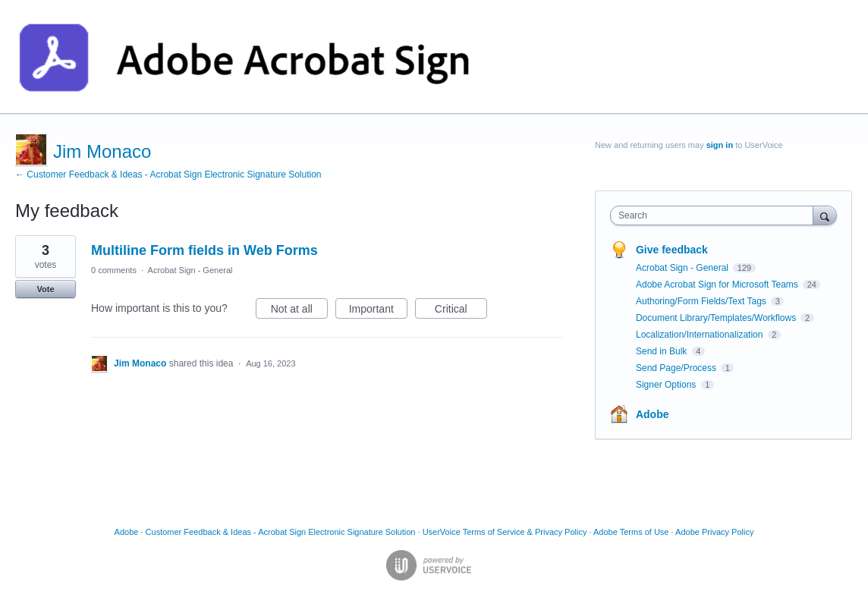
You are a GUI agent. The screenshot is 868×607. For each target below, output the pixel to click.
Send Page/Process (677, 368)
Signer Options (667, 385)
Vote (45, 289)
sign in (720, 145)
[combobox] (715, 215)
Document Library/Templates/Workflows (717, 318)
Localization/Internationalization (701, 335)
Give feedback (672, 250)
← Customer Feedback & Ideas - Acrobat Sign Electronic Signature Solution (168, 175)
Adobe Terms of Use (631, 532)
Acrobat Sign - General (190, 270)
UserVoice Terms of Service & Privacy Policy (505, 532)
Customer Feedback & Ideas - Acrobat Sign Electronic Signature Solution (281, 532)
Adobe (653, 414)
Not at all (299, 311)
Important (378, 311)
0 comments (114, 270)
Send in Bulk (663, 351)
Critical (461, 311)
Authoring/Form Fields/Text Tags (702, 301)
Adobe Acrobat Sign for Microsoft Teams (718, 285)
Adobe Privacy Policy (714, 532)
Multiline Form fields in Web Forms (204, 250)
